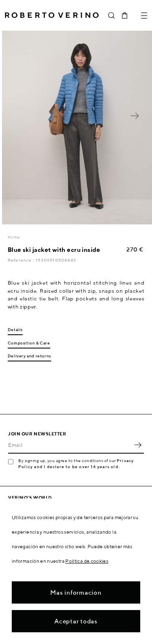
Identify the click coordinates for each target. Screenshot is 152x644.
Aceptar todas (76, 621)
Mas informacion (76, 592)
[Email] (70, 445)
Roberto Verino (52, 15)
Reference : (22, 260)
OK (138, 445)
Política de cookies (87, 561)
